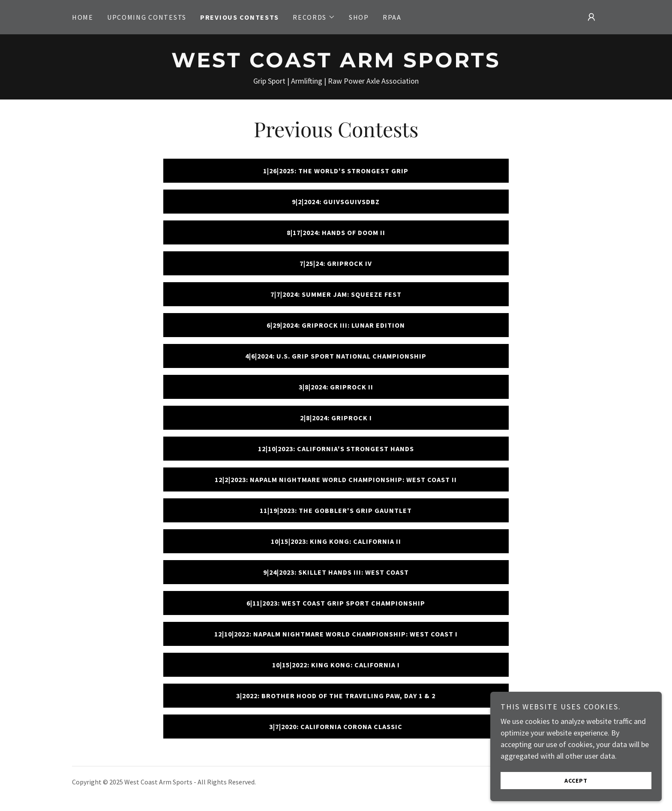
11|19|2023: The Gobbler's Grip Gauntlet (336, 510)
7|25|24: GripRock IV (336, 263)
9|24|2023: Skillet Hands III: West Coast (336, 572)
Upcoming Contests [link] (147, 17)
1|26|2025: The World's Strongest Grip (336, 171)
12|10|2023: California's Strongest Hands (336, 449)
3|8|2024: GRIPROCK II (336, 387)
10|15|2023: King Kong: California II (336, 541)
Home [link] (83, 17)
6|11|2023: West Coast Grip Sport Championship (336, 603)
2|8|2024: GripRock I (336, 418)
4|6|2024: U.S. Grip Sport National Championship (336, 356)
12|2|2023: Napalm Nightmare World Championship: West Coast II (336, 479)
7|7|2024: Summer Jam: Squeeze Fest (336, 294)
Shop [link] (359, 17)
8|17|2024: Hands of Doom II (336, 232)
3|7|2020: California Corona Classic (336, 727)
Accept (576, 798)
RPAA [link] (392, 17)
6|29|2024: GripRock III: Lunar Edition (336, 325)
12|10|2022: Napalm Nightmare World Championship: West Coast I (336, 634)
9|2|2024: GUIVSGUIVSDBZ (336, 202)
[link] (336, 65)
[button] (314, 17)
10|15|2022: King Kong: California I (336, 665)
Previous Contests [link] (240, 17)
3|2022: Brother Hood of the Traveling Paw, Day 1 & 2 (336, 696)
